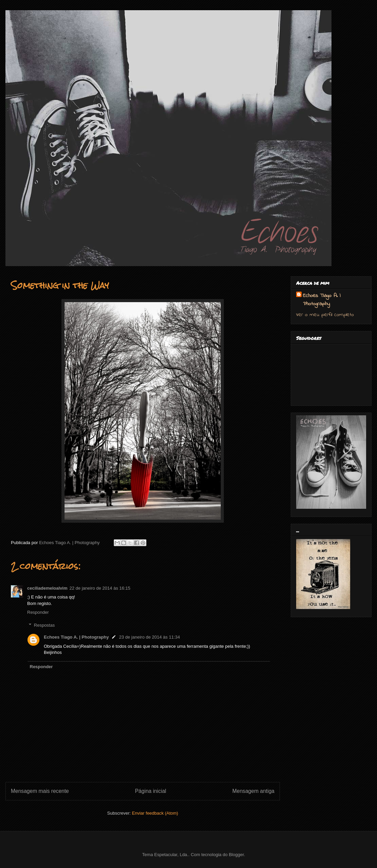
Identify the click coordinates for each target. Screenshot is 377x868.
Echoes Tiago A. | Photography (76, 637)
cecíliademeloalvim (47, 588)
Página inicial (150, 791)
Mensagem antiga (253, 791)
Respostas (44, 625)
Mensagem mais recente (40, 791)
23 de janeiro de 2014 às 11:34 (149, 637)
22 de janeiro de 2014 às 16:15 (100, 588)
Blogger (236, 855)
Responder (38, 612)
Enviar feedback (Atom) (155, 813)
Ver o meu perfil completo (325, 315)
